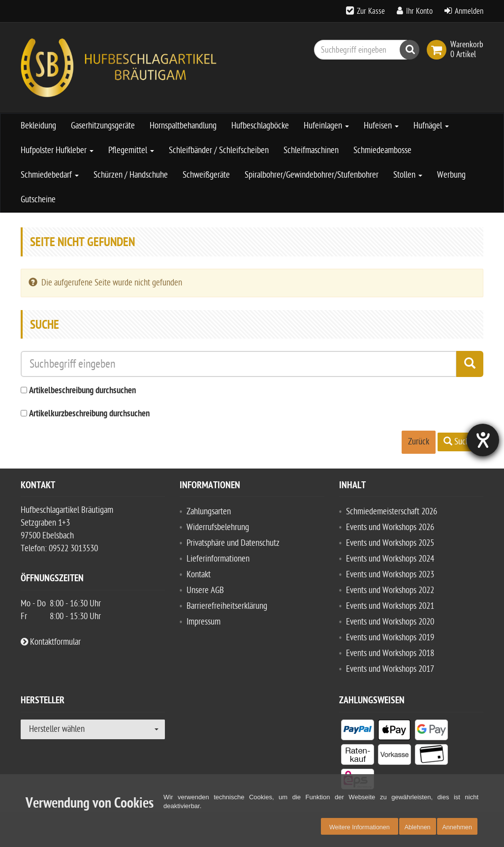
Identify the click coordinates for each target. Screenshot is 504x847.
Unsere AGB (205, 590)
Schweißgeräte (206, 175)
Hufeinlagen (326, 126)
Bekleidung (38, 126)
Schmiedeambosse (382, 150)
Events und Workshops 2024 (390, 559)
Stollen (408, 175)
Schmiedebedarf (50, 175)
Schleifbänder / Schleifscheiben (219, 150)
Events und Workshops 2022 (390, 590)
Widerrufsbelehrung (218, 527)
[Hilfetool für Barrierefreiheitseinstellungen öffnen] (483, 440)
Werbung (451, 175)
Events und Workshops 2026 (390, 527)
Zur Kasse (371, 11)
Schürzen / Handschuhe (131, 175)
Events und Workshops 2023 (390, 575)
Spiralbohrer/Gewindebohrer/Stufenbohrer (312, 175)
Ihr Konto (419, 11)
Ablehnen (418, 827)
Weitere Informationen (360, 827)
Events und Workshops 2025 (390, 543)
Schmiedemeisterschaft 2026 (392, 512)
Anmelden (469, 11)
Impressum (204, 622)
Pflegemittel (131, 150)
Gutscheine (38, 200)
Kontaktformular (51, 642)
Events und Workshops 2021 (390, 606)
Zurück (419, 442)
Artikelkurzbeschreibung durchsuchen (89, 414)
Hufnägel (431, 126)
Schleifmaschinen (311, 150)
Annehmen (457, 827)
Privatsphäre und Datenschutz (233, 543)
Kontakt (199, 575)
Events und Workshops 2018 (390, 653)
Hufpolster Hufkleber (57, 150)
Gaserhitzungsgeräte (103, 126)
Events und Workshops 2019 (390, 638)
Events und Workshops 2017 (390, 669)
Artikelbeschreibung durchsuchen (82, 391)
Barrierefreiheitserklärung (227, 606)
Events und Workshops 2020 (390, 622)
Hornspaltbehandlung (183, 126)
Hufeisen (381, 126)
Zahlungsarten (209, 512)
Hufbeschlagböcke (260, 126)
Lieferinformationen (218, 559)
